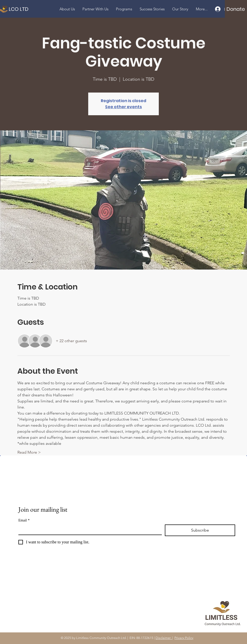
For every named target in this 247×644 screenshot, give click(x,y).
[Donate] (236, 9)
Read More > (29, 452)
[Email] (89, 530)
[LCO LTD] (41, 9)
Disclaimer (164, 638)
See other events (124, 107)
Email (24, 520)
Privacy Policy (184, 638)
